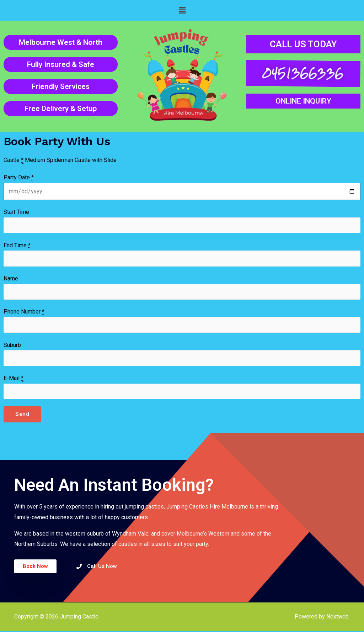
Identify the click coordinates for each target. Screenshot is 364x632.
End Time (17, 246)
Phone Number (24, 312)
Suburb (12, 346)
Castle (14, 160)
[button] (182, 10)
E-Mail (14, 379)
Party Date (19, 178)
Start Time (16, 212)
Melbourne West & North (61, 42)
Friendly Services (61, 86)
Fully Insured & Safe (61, 64)
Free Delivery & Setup (61, 109)
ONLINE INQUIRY (303, 101)
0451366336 (302, 73)
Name (11, 279)
